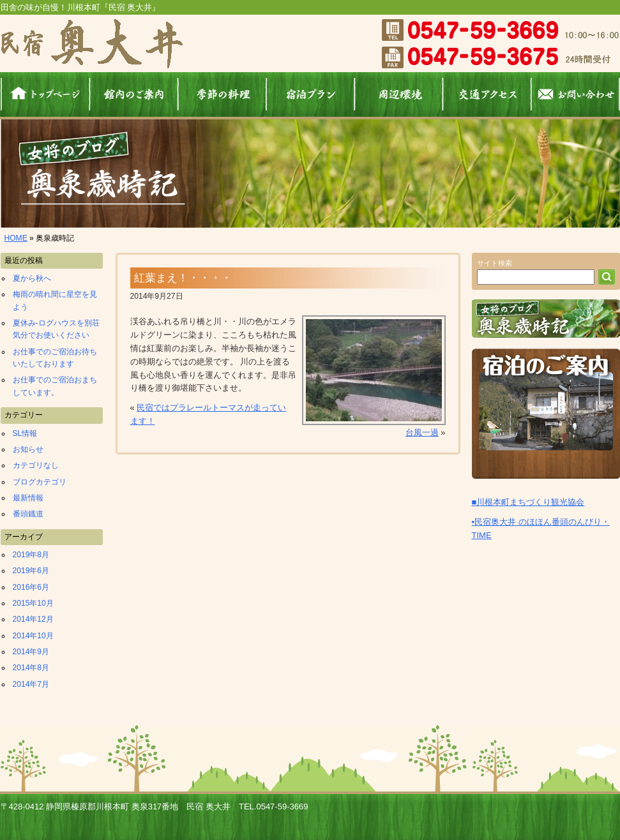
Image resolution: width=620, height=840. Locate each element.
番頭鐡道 (28, 514)
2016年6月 (31, 587)
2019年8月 (31, 555)
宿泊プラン (311, 94)
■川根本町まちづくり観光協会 (528, 502)
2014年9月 (31, 652)
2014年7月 (31, 684)
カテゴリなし (36, 465)
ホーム (45, 94)
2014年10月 (33, 636)
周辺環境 (399, 94)
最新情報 (28, 498)
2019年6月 (31, 571)
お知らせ (28, 449)
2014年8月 (31, 668)
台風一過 (422, 432)
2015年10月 (33, 603)
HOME (16, 238)
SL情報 (25, 433)
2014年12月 (33, 619)
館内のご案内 (134, 94)
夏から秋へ (32, 278)
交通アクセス (488, 94)
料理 (222, 94)
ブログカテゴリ (40, 482)
